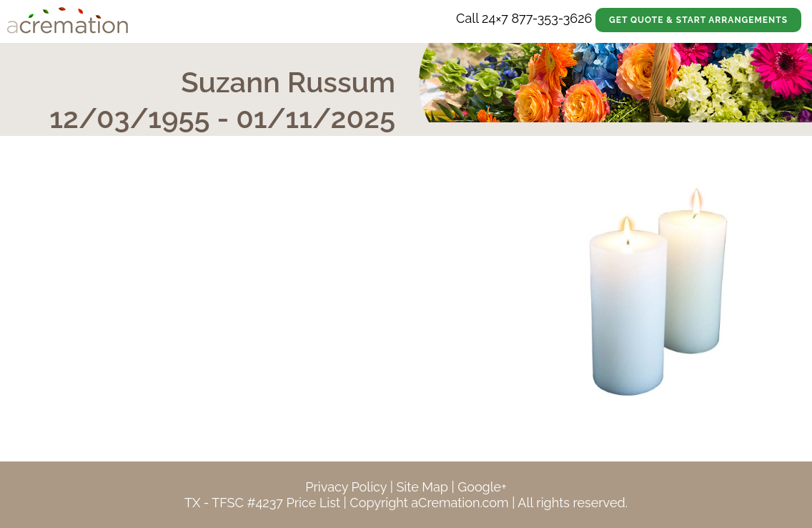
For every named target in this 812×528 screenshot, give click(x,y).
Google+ (482, 487)
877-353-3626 (551, 18)
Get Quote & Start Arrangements (698, 20)
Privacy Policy (346, 487)
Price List (313, 503)
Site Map (422, 487)
